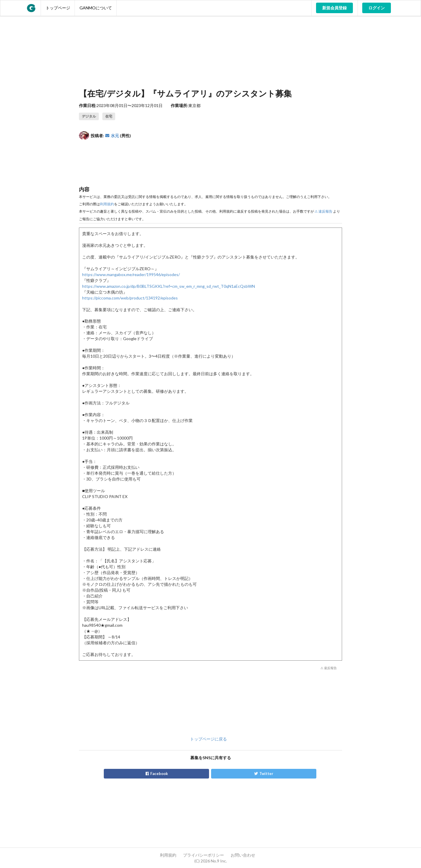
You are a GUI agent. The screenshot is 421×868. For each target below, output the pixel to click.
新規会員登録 (334, 8)
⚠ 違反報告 (323, 211)
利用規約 (107, 204)
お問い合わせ (243, 855)
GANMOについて (96, 8)
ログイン (377, 8)
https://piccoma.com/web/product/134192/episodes (130, 298)
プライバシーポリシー (203, 855)
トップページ (58, 8)
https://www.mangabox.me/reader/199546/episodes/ (131, 274)
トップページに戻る (208, 739)
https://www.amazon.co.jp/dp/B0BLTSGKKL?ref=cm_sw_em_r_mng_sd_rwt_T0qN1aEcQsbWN (169, 286)
